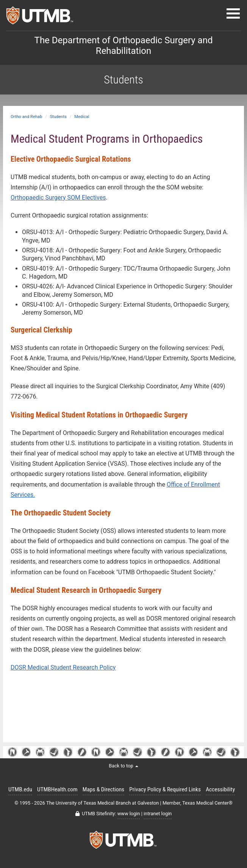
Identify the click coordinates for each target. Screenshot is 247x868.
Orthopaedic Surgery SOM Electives (58, 198)
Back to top (123, 766)
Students (58, 117)
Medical (82, 117)
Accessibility (220, 789)
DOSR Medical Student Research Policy (63, 667)
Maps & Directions (103, 789)
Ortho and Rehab (26, 117)
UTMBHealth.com (57, 789)
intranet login (158, 814)
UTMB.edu (20, 789)
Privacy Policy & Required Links (165, 789)
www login (129, 814)
